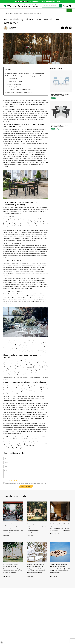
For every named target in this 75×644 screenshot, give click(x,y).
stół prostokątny (13, 372)
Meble (5, 10)
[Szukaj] (52, 6)
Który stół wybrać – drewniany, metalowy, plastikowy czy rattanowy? (23, 76)
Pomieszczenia (24, 10)
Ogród (40, 10)
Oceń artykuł (7, 480)
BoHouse (69, 10)
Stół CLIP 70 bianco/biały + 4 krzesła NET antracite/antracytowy (60, 126)
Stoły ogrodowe (7, 263)
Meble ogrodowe (14, 10)
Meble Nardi (33, 10)
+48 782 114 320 (26, 6)
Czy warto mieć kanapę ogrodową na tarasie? (12, 569)
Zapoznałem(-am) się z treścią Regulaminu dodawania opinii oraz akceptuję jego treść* (26, 483)
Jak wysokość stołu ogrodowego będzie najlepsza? (19, 92)
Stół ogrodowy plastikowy (15, 84)
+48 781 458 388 (36, 6)
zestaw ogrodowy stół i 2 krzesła (27, 377)
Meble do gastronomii (50, 10)
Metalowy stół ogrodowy (14, 81)
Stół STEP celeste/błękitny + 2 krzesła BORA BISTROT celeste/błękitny (60, 95)
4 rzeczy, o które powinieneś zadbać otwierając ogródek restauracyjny (11, 527)
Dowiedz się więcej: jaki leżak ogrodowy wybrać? (59, 525)
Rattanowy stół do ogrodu (15, 87)
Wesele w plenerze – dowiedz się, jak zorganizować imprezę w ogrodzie (36, 527)
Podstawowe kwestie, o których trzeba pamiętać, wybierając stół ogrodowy (25, 73)
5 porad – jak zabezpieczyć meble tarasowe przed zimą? (35, 570)
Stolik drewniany (12, 79)
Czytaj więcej (8, 539)
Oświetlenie (61, 10)
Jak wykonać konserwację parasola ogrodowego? (60, 569)
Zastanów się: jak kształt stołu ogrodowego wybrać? (19, 90)
